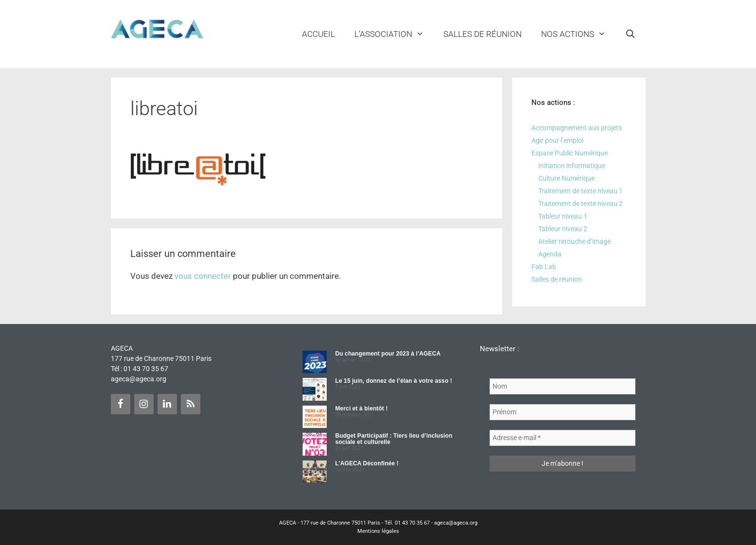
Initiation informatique (572, 166)
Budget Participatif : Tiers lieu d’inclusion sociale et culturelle (394, 439)
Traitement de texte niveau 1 (580, 191)
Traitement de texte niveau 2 (580, 204)
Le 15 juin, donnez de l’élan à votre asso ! (393, 381)
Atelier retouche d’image (574, 241)
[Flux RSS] (191, 404)
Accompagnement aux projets (577, 128)
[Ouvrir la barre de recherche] (631, 34)
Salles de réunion (483, 34)
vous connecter (203, 276)
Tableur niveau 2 (563, 229)
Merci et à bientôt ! (361, 409)
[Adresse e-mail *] (563, 438)
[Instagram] (144, 404)
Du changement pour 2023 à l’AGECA (388, 354)
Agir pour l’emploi (557, 140)
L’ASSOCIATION (394, 34)
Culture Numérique (566, 178)
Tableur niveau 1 (563, 216)
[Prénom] (563, 412)
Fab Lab (544, 267)
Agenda (550, 254)
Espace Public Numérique (570, 153)
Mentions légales (378, 531)
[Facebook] (121, 404)
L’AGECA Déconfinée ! (367, 463)
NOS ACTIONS (578, 34)
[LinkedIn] (167, 404)
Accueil (318, 34)
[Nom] (563, 386)
